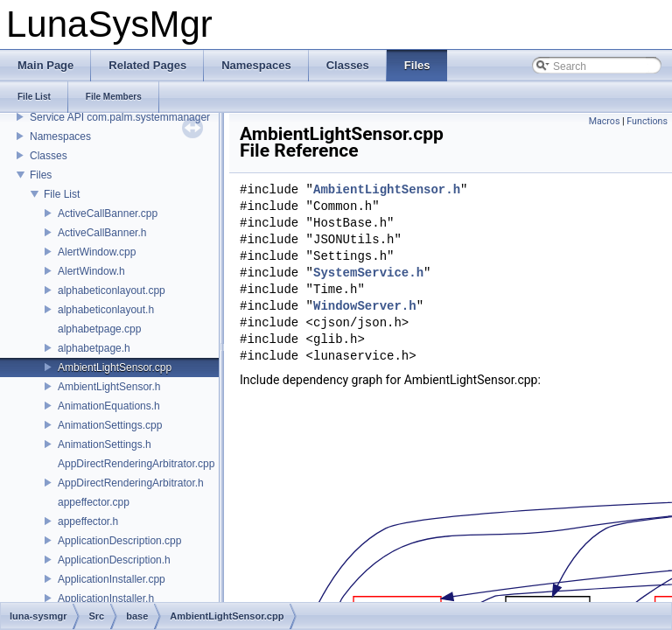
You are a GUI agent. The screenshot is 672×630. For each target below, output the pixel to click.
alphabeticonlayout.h (106, 310)
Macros (605, 121)
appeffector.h (88, 521)
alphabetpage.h (94, 348)
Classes (49, 156)
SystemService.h (368, 273)
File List (62, 194)
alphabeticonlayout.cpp (112, 290)
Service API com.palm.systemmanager (120, 117)
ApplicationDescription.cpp (119, 541)
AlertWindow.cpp (97, 252)
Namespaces (60, 136)
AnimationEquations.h (109, 406)
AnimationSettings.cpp (110, 425)
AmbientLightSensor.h (109, 387)
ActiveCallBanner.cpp (108, 213)
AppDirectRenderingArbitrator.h (131, 483)
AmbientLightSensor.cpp (115, 367)
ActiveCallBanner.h (102, 233)
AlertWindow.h (91, 271)
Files (41, 175)
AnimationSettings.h (105, 444)
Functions (647, 121)
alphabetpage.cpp (99, 329)
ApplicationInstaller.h (106, 598)
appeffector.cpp (94, 502)
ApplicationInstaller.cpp (112, 579)
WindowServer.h (365, 307)
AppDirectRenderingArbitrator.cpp (136, 464)
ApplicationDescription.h (114, 560)
